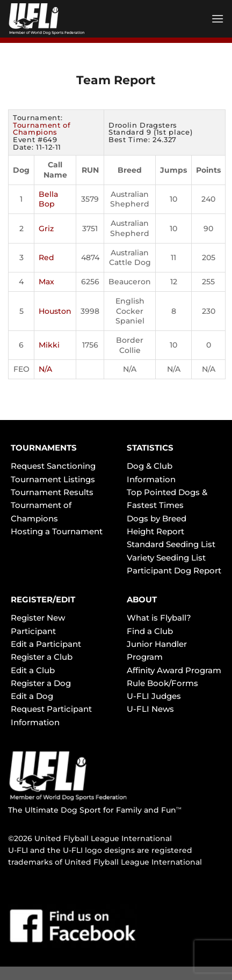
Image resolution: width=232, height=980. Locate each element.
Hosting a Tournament (57, 531)
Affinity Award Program (174, 670)
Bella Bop (48, 199)
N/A (45, 369)
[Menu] (218, 19)
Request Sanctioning (53, 466)
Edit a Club (33, 670)
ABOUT (142, 599)
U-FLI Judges (154, 696)
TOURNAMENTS (44, 448)
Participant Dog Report (174, 570)
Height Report (155, 531)
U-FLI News (150, 709)
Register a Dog (41, 683)
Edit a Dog (32, 696)
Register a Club (42, 657)
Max (46, 282)
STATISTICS (150, 448)
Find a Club (150, 631)
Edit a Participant (46, 644)
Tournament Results (52, 492)
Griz (46, 229)
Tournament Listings (53, 479)
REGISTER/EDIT (43, 599)
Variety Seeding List (166, 558)
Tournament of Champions (42, 129)
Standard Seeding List (171, 544)
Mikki (49, 345)
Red (46, 257)
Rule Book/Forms (162, 683)
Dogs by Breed (157, 518)
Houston (55, 311)
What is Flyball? (159, 618)
